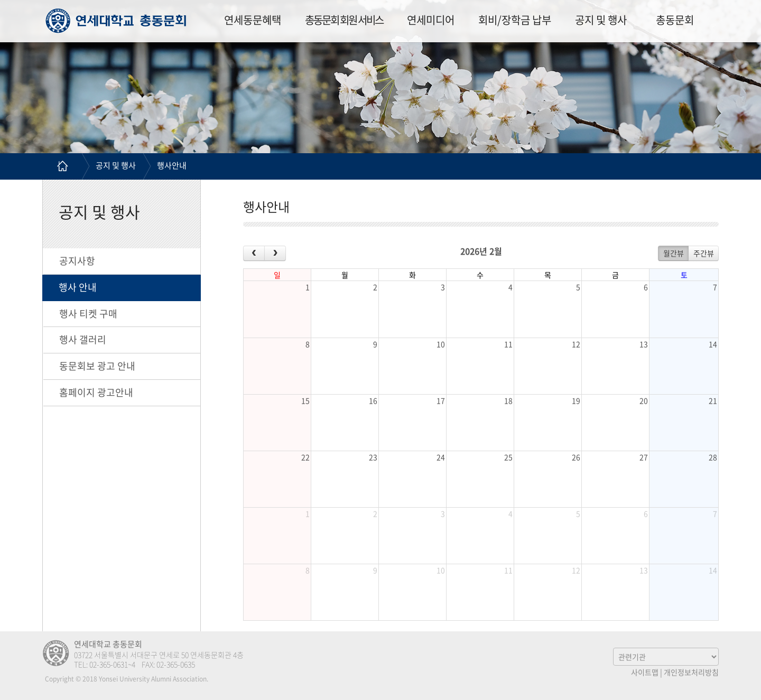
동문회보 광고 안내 (97, 366)
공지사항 (77, 261)
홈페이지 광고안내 (96, 392)
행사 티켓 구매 (88, 314)
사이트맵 (645, 672)
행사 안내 (78, 287)
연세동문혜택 (253, 20)
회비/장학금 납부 (515, 20)
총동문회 (675, 20)
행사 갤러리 (83, 339)
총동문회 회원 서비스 (344, 20)
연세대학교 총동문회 (116, 21)
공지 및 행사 (601, 20)
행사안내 (172, 165)
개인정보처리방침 (691, 672)
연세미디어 (431, 20)
